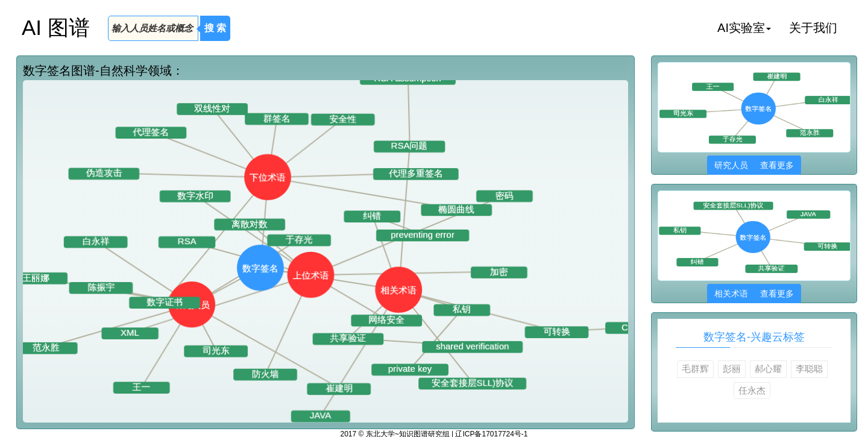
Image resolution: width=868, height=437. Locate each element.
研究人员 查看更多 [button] (754, 165)
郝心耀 (768, 369)
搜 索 (215, 28)
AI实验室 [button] (744, 28)
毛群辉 (695, 369)
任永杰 (752, 390)
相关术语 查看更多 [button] (754, 294)
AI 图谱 (56, 27)
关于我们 (813, 28)
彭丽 (732, 369)
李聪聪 (809, 369)
